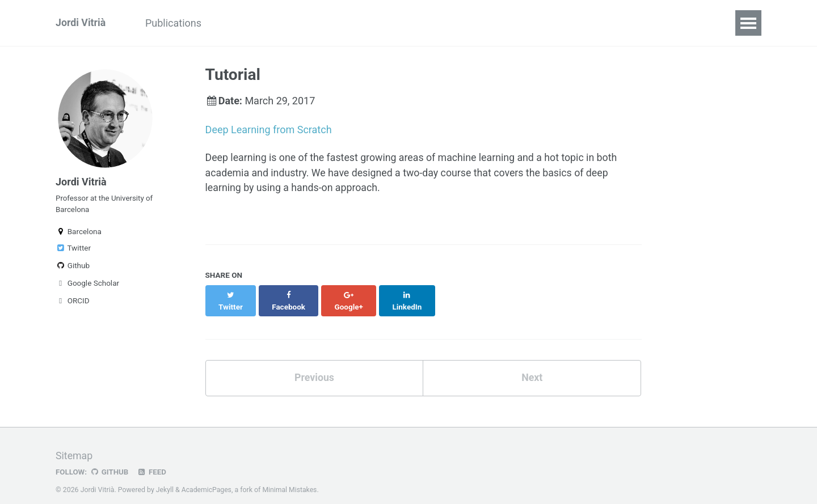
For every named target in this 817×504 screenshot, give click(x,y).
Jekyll (165, 478)
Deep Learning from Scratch (269, 130)
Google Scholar (87, 285)
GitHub (110, 461)
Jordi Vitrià (81, 23)
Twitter (73, 250)
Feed (153, 461)
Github (73, 268)
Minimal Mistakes (291, 478)
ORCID (73, 303)
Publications (176, 23)
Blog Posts (355, 23)
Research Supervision (448, 23)
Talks (236, 23)
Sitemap (74, 445)
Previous (314, 367)
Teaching (289, 23)
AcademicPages (207, 478)
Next (532, 367)
